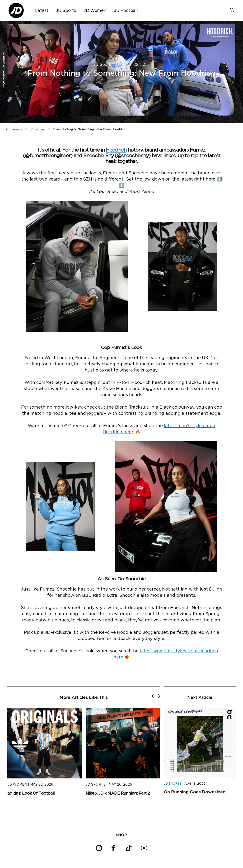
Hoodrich (116, 150)
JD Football (126, 11)
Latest (42, 11)
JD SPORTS (173, 784)
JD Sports (66, 11)
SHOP (121, 835)
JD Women (95, 11)
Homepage (14, 129)
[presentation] (153, 696)
